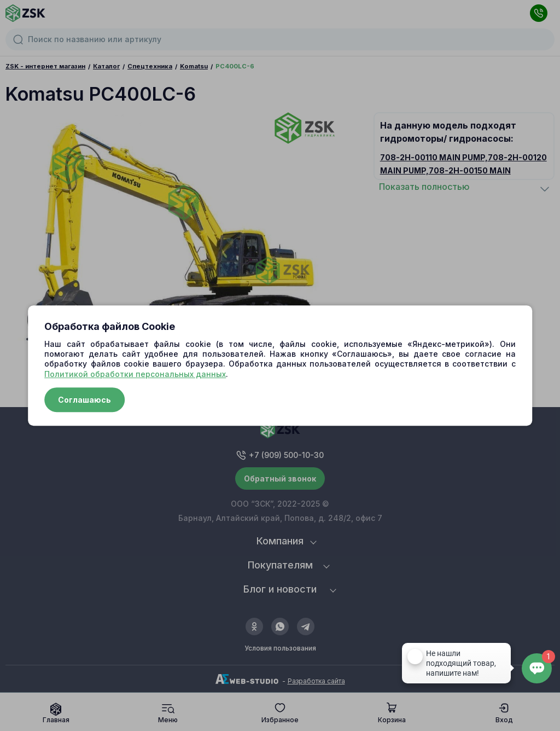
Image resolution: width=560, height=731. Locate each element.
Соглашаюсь (84, 400)
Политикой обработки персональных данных (135, 374)
